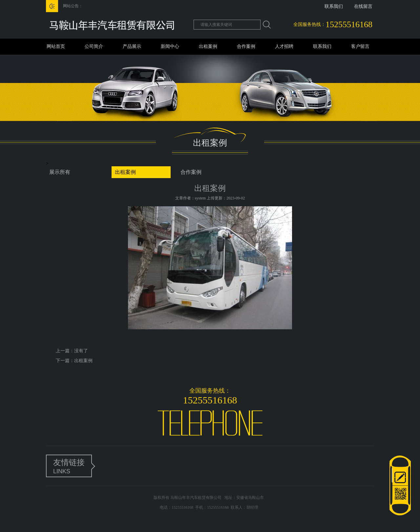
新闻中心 (170, 46)
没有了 (81, 351)
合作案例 (246, 46)
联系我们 (334, 6)
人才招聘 (284, 46)
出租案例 (208, 46)
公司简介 (94, 46)
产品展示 (132, 46)
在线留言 (363, 6)
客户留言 (360, 46)
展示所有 (60, 172)
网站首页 (56, 46)
